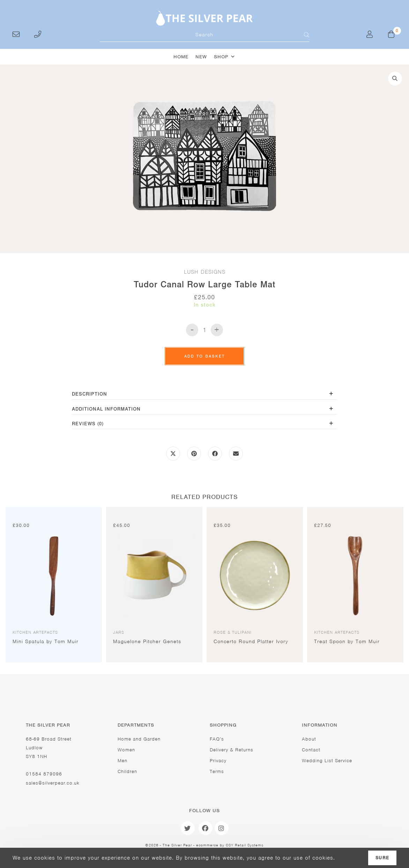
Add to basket (204, 356)
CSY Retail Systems (245, 845)
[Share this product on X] (173, 456)
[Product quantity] (204, 330)
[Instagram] (222, 828)
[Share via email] (236, 456)
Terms (217, 771)
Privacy (218, 761)
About (309, 739)
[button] (395, 79)
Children (127, 771)
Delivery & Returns (232, 750)
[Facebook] (206, 828)
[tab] (204, 395)
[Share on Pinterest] (194, 456)
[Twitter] (188, 828)
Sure (382, 858)
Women (126, 750)
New (201, 57)
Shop (225, 57)
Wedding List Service (327, 761)
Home (181, 57)
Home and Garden (139, 739)
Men (122, 761)
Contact (311, 750)
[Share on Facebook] (215, 456)
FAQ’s (217, 739)
